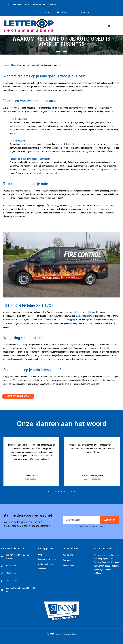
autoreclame (9, 111)
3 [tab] (55, 491)
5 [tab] (62, 491)
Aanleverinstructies (40, 5)
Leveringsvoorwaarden (21, 5)
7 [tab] (68, 491)
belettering (78, 312)
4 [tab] (58, 491)
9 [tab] (74, 491)
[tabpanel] (31, 461)
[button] (109, 25)
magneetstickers (83, 316)
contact (101, 380)
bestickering (90, 312)
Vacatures (54, 5)
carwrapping (70, 319)
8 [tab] (71, 491)
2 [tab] (52, 491)
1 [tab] (49, 491)
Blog (8, 5)
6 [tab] (65, 491)
